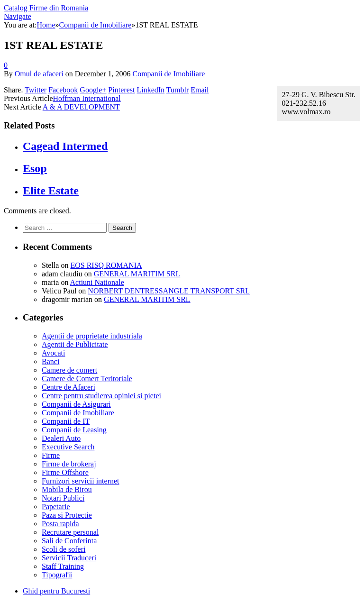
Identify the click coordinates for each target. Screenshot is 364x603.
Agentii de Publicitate (75, 344)
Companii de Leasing (74, 430)
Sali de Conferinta (69, 541)
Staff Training (63, 566)
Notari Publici (63, 498)
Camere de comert (69, 370)
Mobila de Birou (67, 489)
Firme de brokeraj (69, 464)
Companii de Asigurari (76, 404)
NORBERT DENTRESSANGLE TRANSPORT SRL (169, 291)
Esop (35, 168)
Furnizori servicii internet (81, 481)
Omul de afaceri (39, 74)
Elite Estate (51, 191)
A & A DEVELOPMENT (81, 107)
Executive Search (68, 447)
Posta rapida (60, 524)
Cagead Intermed (65, 146)
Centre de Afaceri (68, 387)
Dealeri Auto (61, 438)
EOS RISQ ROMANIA (106, 265)
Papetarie (56, 507)
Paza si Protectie (67, 515)
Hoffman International (87, 98)
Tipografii (57, 575)
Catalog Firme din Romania (46, 8)
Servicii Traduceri (69, 558)
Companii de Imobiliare (168, 74)
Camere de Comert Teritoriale (87, 379)
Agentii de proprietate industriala (92, 336)
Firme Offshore (65, 472)
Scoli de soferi (64, 549)
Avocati (53, 353)
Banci (50, 361)
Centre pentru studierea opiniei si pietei (101, 396)
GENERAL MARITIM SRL (137, 274)
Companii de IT (66, 421)
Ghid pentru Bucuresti (56, 591)
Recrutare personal (70, 532)
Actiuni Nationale (97, 282)
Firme (51, 455)
